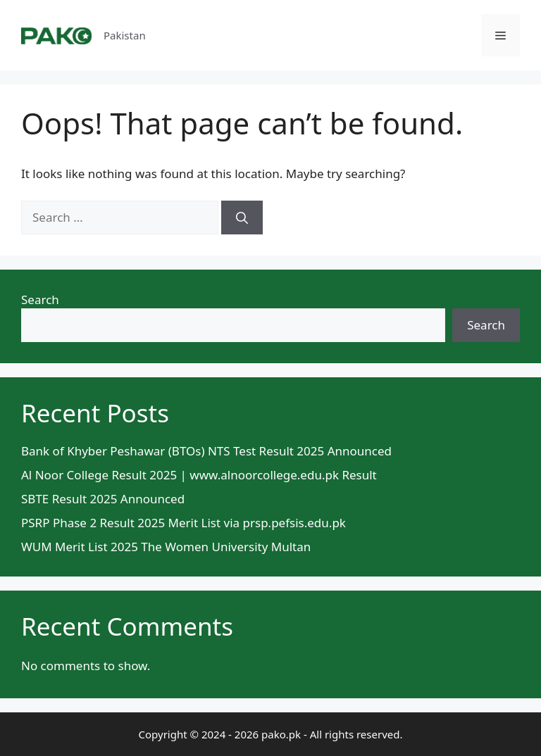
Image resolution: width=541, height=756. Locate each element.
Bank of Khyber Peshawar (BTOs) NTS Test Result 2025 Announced (206, 451)
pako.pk (281, 734)
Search (40, 300)
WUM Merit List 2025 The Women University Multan (166, 547)
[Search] (242, 218)
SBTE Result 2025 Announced (103, 499)
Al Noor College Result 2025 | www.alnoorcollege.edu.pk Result (199, 475)
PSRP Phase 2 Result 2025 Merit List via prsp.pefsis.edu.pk (184, 523)
